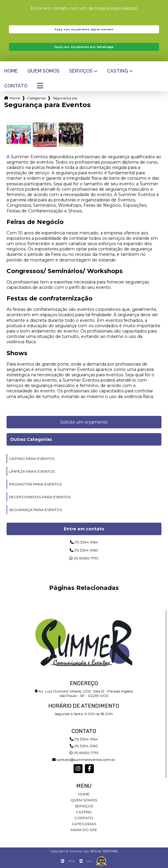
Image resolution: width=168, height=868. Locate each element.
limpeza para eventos (32, 471)
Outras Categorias (31, 439)
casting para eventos (32, 459)
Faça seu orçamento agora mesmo (84, 29)
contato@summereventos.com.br (84, 760)
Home (11, 71)
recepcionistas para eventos (40, 497)
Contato (16, 86)
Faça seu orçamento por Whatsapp (84, 47)
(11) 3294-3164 (84, 542)
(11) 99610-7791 (84, 558)
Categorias (36, 98)
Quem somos (43, 71)
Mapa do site (84, 830)
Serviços (81, 71)
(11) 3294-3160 (84, 550)
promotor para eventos (35, 484)
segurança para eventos (35, 510)
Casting (118, 71)
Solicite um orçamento (84, 422)
